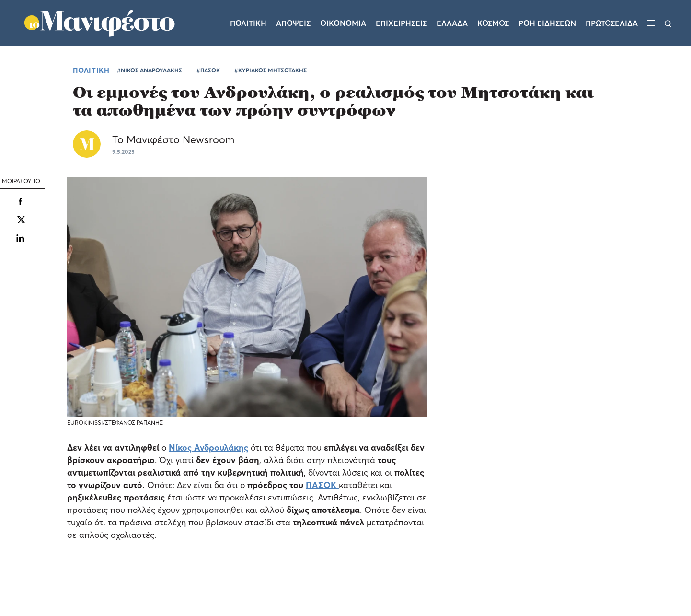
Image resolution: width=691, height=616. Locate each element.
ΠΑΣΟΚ (321, 485)
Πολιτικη (248, 23)
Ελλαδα (452, 23)
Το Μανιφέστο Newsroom (173, 139)
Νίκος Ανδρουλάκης (208, 447)
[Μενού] (651, 23)
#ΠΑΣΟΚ (208, 70)
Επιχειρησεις (401, 23)
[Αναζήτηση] (668, 23)
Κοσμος (493, 23)
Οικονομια (343, 23)
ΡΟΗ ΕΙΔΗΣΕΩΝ (547, 23)
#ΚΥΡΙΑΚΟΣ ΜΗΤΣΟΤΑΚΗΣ (271, 70)
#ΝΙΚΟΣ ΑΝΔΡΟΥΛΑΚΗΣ (150, 70)
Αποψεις (293, 23)
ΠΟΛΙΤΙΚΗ (91, 70)
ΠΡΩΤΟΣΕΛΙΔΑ (612, 23)
